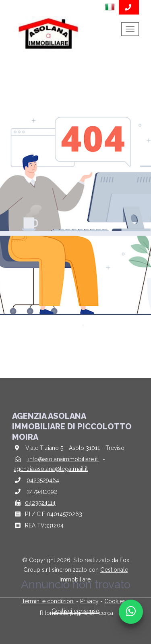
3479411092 (42, 491)
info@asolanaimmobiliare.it (63, 459)
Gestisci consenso (75, 611)
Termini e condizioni (48, 601)
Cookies (115, 601)
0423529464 (43, 480)
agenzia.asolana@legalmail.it (51, 469)
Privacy (89, 601)
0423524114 (40, 503)
